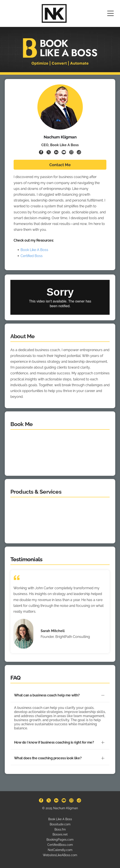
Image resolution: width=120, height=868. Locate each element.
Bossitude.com (60, 814)
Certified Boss (32, 256)
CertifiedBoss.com (60, 835)
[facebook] (41, 153)
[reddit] (79, 153)
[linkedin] (56, 153)
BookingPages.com (60, 830)
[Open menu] (110, 13)
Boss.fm (60, 820)
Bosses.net (60, 825)
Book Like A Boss (34, 250)
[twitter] (49, 153)
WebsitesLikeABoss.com (60, 845)
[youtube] (64, 153)
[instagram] (71, 153)
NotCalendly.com (60, 840)
